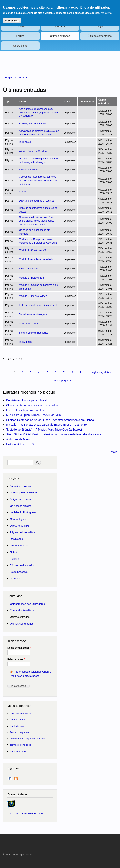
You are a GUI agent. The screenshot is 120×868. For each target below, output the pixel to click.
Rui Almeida (26, 342)
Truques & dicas (19, 546)
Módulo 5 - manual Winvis (33, 296)
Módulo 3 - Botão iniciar (32, 278)
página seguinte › (101, 372)
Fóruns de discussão (22, 565)
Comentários (87, 102)
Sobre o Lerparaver (20, 732)
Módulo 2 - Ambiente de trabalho (37, 259)
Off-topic (15, 579)
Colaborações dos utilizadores (27, 604)
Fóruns (20, 36)
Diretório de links (20, 526)
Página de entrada (16, 78)
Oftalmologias (18, 519)
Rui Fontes (25, 142)
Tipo (8, 102)
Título (22, 102)
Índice (22, 192)
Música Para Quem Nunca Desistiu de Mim (33, 415)
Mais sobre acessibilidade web (25, 813)
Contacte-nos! (17, 726)
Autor (67, 102)
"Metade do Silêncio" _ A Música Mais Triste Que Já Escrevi (44, 430)
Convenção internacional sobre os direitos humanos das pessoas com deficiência (38, 181)
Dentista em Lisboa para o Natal (27, 400)
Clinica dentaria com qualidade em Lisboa (33, 405)
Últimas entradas (60, 36)
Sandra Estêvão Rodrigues (34, 333)
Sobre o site (20, 46)
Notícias (20, 26)
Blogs (100, 26)
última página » (62, 381)
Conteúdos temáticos (22, 610)
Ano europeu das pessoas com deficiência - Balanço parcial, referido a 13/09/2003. (39, 113)
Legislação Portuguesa (23, 512)
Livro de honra (17, 720)
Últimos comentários (100, 36)
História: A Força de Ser (21, 444)
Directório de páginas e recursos (37, 201)
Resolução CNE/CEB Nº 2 (33, 124)
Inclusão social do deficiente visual (38, 305)
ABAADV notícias (28, 269)
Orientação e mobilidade (24, 493)
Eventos (60, 26)
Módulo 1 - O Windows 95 (33, 250)
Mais (114, 452)
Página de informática (23, 532)
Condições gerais (19, 751)
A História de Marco (19, 439)
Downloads (16, 539)
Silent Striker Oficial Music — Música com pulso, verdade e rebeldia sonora (54, 434)
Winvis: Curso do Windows (34, 151)
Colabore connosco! (20, 713)
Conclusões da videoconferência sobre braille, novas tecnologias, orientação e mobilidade (37, 221)
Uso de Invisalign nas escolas (25, 410)
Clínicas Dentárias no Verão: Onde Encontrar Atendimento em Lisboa (50, 420)
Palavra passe (16, 659)
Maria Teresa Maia (29, 324)
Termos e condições (20, 745)
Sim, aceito (12, 19)
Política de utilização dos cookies (27, 739)
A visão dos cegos (29, 170)
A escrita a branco (20, 486)
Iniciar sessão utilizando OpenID (33, 672)
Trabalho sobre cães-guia (33, 314)
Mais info (106, 12)
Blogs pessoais (19, 572)
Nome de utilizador (19, 648)
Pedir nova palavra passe (25, 676)
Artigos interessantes (22, 499)
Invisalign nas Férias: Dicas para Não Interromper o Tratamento (46, 425)
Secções (13, 478)
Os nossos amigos (21, 506)
